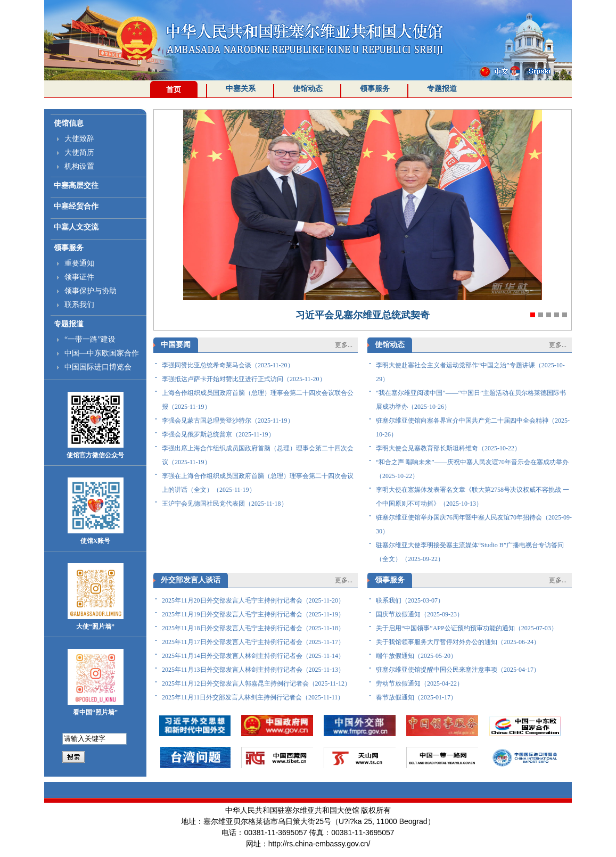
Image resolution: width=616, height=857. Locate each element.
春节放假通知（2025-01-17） (416, 697)
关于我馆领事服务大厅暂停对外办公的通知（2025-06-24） (458, 642)
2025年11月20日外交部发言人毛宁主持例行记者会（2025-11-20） (253, 600)
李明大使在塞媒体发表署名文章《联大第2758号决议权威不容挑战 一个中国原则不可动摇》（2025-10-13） (473, 497)
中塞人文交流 (76, 227)
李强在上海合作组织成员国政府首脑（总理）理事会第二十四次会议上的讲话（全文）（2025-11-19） (258, 483)
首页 (174, 90)
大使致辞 (79, 139)
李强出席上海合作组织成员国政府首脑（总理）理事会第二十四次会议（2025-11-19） (258, 455)
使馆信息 (69, 123)
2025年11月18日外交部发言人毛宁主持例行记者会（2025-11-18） (253, 628)
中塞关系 (241, 89)
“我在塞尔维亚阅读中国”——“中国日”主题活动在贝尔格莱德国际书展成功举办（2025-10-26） (471, 400)
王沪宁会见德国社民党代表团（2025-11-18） (225, 504)
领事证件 (79, 277)
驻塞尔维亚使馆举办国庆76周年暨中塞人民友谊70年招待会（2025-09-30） (474, 524)
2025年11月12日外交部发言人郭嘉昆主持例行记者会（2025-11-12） (256, 683)
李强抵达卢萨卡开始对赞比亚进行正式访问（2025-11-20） (244, 379)
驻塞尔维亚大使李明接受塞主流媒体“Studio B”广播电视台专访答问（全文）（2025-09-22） (470, 552)
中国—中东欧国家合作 (102, 353)
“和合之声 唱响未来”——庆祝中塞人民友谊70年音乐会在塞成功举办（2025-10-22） (472, 469)
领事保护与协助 (91, 291)
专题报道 (442, 89)
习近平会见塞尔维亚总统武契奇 (363, 315)
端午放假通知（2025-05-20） (416, 656)
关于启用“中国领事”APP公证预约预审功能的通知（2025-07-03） (467, 628)
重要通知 (79, 263)
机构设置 (79, 166)
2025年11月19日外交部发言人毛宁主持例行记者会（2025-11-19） (253, 614)
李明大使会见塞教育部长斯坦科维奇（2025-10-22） (448, 448)
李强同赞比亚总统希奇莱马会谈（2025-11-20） (228, 365)
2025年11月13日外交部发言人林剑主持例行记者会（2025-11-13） (253, 670)
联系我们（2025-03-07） (410, 600)
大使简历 (79, 153)
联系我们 (79, 305)
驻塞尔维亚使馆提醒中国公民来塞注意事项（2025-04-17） (458, 670)
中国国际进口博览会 (98, 367)
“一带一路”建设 (90, 339)
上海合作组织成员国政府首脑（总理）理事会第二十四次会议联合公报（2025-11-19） (258, 400)
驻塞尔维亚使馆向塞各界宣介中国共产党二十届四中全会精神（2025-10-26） (473, 427)
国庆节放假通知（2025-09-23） (420, 614)
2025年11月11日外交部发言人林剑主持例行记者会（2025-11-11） (253, 697)
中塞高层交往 (76, 186)
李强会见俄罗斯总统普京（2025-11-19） (218, 434)
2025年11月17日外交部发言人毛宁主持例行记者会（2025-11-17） (253, 642)
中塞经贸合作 (76, 206)
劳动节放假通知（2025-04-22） (420, 683)
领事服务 (375, 89)
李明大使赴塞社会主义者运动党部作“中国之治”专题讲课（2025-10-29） (470, 372)
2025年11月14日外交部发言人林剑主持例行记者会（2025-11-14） (253, 656)
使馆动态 (308, 89)
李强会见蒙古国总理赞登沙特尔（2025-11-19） (228, 421)
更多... (344, 345)
